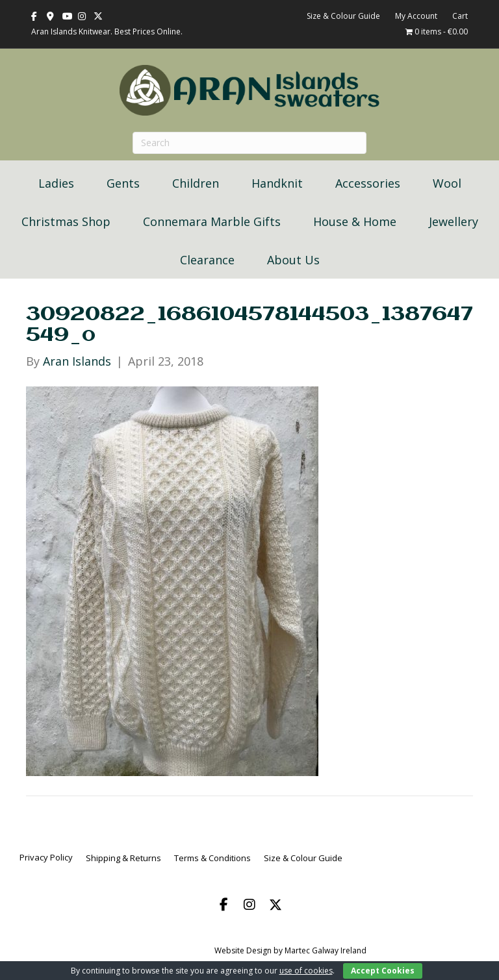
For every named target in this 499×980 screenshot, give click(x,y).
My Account (416, 16)
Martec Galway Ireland (326, 950)
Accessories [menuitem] (368, 183)
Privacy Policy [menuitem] (46, 857)
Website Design (243, 950)
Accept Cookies (383, 971)
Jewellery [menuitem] (454, 221)
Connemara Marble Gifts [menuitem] (212, 221)
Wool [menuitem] (447, 183)
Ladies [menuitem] (56, 183)
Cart (460, 16)
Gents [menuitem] (123, 183)
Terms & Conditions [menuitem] (212, 858)
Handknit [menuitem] (277, 183)
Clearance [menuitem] (207, 260)
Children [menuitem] (196, 183)
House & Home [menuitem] (355, 221)
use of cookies (306, 971)
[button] (224, 905)
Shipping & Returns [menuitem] (123, 858)
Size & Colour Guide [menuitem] (303, 858)
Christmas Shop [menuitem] (66, 221)
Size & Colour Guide (343, 16)
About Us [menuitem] (293, 260)
